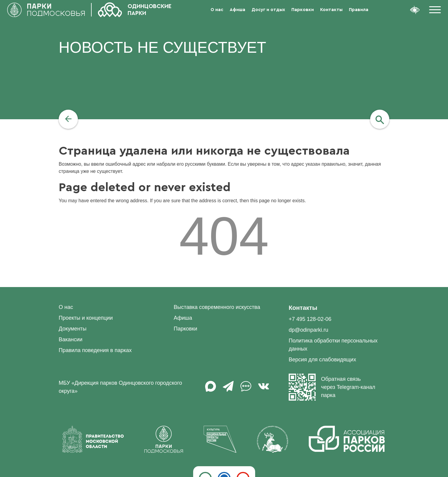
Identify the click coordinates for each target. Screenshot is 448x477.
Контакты (331, 10)
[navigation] (68, 119)
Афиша (237, 10)
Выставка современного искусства (217, 307)
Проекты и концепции (86, 318)
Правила (359, 10)
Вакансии (71, 339)
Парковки (303, 10)
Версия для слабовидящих (322, 360)
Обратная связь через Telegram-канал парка (332, 387)
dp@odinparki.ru (308, 330)
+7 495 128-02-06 (310, 319)
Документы (73, 329)
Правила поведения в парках (95, 350)
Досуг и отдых (268, 10)
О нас (217, 10)
